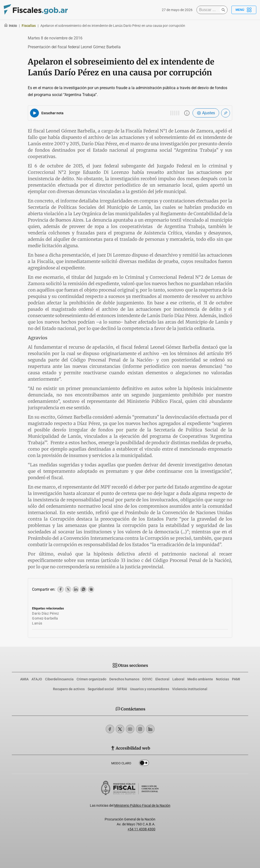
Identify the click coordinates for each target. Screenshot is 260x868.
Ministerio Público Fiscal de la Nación (142, 805)
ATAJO (37, 679)
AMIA (24, 679)
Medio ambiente (200, 679)
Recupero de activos (69, 689)
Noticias (222, 679)
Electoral (162, 679)
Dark (144, 764)
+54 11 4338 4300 (141, 829)
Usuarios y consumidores (150, 689)
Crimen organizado (91, 679)
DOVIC (147, 679)
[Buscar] (209, 10)
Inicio (10, 26)
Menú (244, 10)
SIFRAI (122, 689)
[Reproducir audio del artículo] (34, 113)
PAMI (236, 679)
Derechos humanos (124, 679)
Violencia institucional (190, 689)
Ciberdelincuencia (59, 679)
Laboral (178, 679)
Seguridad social (101, 689)
